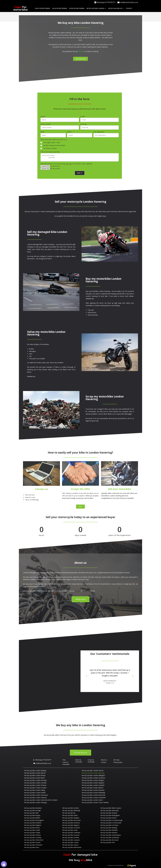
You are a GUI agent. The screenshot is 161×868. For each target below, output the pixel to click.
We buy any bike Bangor (32, 815)
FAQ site (81, 51)
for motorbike (20, 8)
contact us (90, 51)
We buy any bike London (70, 842)
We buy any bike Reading (109, 828)
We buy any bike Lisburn (70, 845)
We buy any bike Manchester (72, 847)
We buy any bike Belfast (32, 818)
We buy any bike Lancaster (71, 828)
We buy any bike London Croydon (35, 788)
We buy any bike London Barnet (35, 773)
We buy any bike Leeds (70, 830)
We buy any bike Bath (31, 813)
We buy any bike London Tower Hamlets (95, 802)
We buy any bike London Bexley (35, 775)
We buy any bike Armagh (32, 810)
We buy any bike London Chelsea (35, 785)
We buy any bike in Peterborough (112, 820)
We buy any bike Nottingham (110, 815)
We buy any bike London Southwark (94, 798)
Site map (116, 760)
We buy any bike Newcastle (110, 810)
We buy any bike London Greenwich (36, 795)
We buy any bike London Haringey (36, 802)
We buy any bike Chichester (33, 845)
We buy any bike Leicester (71, 835)
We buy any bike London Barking (35, 770)
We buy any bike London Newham (93, 790)
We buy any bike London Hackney (35, 798)
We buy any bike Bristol (32, 828)
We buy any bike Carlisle (32, 833)
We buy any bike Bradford (33, 823)
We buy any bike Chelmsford (34, 840)
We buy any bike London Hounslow (93, 778)
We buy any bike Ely (69, 813)
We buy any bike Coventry (33, 838)
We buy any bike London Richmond (93, 795)
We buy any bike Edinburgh (71, 810)
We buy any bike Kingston (71, 825)
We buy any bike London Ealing (35, 790)
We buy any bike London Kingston (93, 783)
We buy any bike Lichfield (71, 838)
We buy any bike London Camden (35, 783)
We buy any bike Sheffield (109, 830)
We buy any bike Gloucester (72, 820)
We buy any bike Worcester (110, 840)
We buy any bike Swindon (109, 833)
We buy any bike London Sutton (92, 800)
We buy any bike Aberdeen (33, 808)
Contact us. (31, 376)
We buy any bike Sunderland (110, 838)
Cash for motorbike (66, 763)
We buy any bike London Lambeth (93, 785)
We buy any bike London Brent (34, 778)
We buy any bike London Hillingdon (93, 775)
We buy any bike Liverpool (71, 840)
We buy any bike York (108, 842)
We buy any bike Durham (71, 808)
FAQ (64, 760)
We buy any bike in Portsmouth (111, 823)
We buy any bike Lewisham (71, 833)
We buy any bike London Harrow (93, 770)
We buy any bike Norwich (109, 813)
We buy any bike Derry (32, 847)
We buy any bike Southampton (111, 835)
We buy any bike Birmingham (34, 820)
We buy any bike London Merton (93, 788)
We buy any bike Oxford (108, 818)
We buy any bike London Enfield (35, 793)
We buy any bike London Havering (93, 773)
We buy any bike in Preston (110, 825)
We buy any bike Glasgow (71, 818)
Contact (104, 762)
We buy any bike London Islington (93, 780)
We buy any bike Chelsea (32, 835)
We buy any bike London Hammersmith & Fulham (41, 800)
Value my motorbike (79, 761)
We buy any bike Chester (32, 842)
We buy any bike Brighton (33, 825)
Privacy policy (118, 762)
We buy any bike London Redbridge (93, 793)
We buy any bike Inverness (71, 823)
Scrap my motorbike (91, 761)
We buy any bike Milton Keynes (111, 808)
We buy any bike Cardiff (32, 830)
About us (104, 760)
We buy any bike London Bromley (35, 780)
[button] (87, 676)
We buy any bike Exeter (70, 815)
